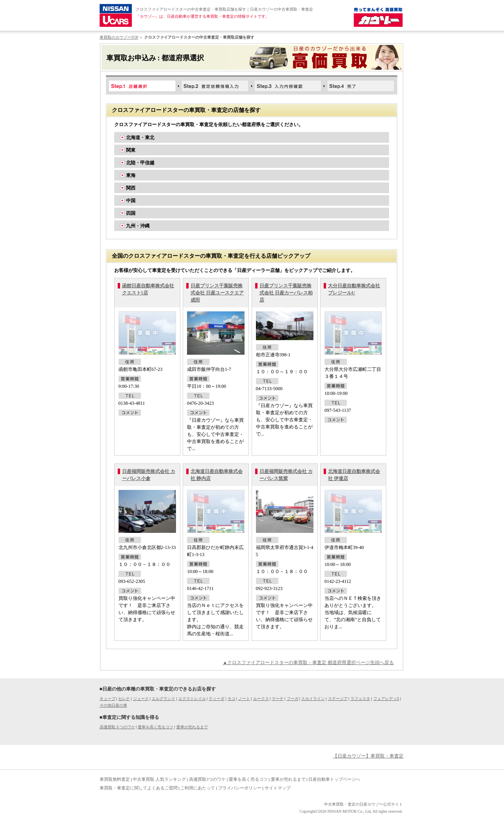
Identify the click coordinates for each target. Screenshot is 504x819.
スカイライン (313, 699)
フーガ (293, 699)
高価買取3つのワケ (208, 779)
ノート (244, 699)
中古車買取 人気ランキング (159, 779)
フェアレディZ (386, 699)
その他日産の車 (113, 705)
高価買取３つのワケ (117, 727)
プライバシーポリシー (240, 788)
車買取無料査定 (115, 779)
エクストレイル (192, 699)
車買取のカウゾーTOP (119, 37)
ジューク (141, 699)
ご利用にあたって (198, 788)
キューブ (107, 699)
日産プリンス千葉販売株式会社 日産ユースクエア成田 (217, 293)
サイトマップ (278, 788)
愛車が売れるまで (192, 727)
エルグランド (163, 699)
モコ (232, 699)
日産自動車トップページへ (334, 779)
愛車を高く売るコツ (156, 727)
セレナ (124, 699)
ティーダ (217, 699)
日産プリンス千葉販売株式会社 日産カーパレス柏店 (286, 293)
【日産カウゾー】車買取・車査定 (368, 756)
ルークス (261, 699)
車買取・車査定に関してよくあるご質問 (139, 788)
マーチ (278, 699)
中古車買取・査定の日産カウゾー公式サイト (363, 804)
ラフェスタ (360, 699)
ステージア (338, 699)
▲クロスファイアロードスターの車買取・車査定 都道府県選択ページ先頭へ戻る (309, 663)
